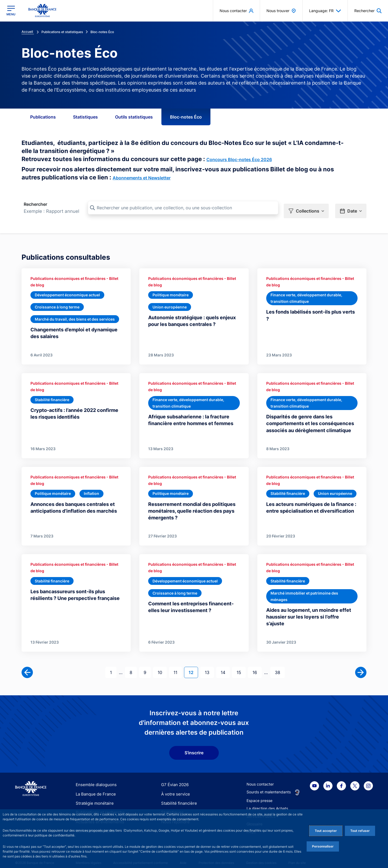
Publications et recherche (98, 806)
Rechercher (35, 204)
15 (241, 666)
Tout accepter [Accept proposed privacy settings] (326, 831)
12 (193, 666)
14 (225, 666)
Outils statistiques (134, 117)
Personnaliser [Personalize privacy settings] (323, 846)
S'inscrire (194, 747)
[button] (306, 208)
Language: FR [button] (325, 11)
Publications (43, 117)
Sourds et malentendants (269, 786)
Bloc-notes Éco (186, 117)
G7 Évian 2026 (174, 779)
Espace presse (259, 795)
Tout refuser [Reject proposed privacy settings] (360, 831)
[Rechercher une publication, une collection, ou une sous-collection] (183, 208)
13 (209, 666)
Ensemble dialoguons (94, 779)
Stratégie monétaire (93, 797)
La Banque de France (95, 788)
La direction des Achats (267, 802)
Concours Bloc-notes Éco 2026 (239, 159)
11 (178, 666)
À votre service (174, 788)
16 (257, 666)
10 (162, 666)
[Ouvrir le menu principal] (11, 11)
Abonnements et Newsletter (142, 178)
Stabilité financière (177, 797)
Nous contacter (260, 778)
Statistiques (85, 117)
